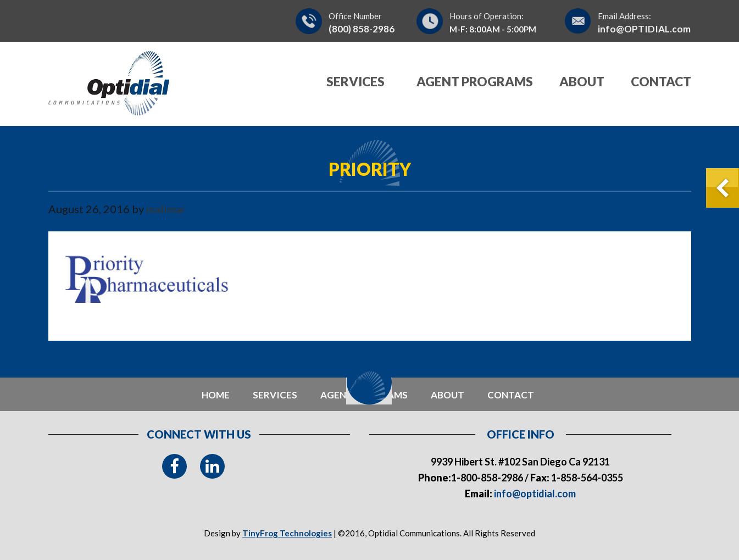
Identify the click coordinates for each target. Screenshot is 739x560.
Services (275, 395)
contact (511, 395)
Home (216, 395)
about (448, 395)
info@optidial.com (534, 494)
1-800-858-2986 (487, 478)
